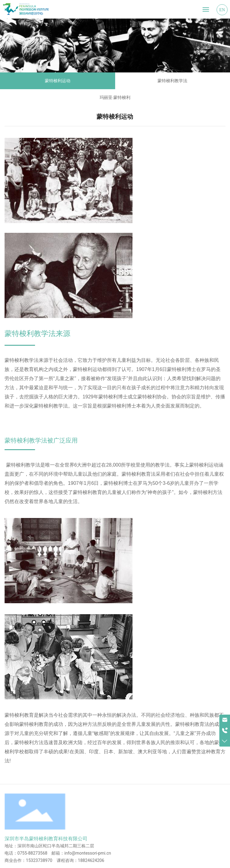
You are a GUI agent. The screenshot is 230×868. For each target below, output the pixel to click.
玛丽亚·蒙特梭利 (115, 97)
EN (222, 10)
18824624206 (91, 860)
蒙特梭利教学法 (172, 81)
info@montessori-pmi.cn (88, 853)
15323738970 (39, 860)
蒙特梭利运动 (58, 81)
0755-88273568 (32, 853)
